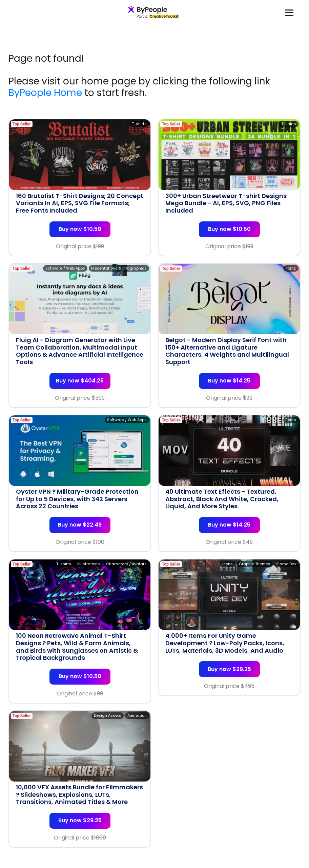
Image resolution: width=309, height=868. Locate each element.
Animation (137, 715)
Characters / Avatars (126, 564)
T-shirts (139, 124)
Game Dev (286, 564)
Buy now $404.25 (80, 381)
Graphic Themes (255, 564)
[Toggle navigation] (289, 12)
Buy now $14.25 (229, 381)
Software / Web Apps (65, 268)
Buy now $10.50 (80, 229)
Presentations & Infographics (119, 268)
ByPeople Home (45, 93)
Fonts (291, 268)
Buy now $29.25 (229, 669)
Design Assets (108, 715)
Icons (228, 564)
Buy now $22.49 (80, 525)
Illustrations (89, 564)
